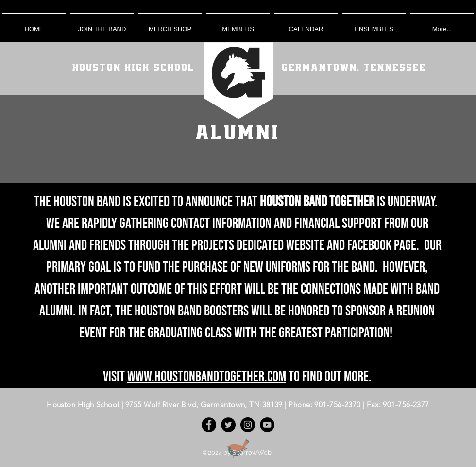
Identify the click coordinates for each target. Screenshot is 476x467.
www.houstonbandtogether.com (207, 377)
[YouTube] (267, 425)
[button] (238, 25)
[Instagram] (248, 425)
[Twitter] (228, 425)
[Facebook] (209, 425)
